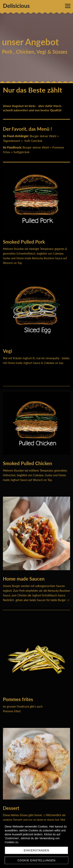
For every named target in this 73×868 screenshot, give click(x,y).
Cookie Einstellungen (36, 860)
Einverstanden (36, 850)
